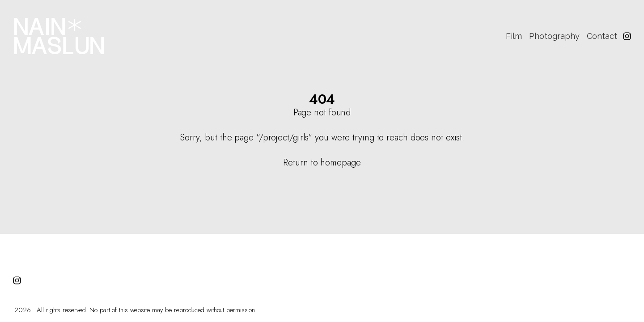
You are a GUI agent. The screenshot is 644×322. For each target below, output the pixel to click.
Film (514, 36)
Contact (602, 36)
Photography (554, 36)
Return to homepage (322, 163)
